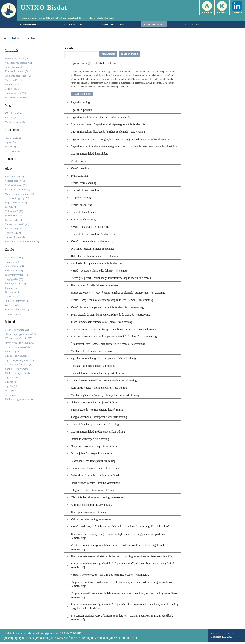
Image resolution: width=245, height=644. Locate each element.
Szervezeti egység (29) (17, 198)
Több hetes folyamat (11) (18, 369)
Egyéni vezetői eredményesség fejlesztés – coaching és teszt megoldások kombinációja (120, 139)
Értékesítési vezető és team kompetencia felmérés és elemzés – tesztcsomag (114, 329)
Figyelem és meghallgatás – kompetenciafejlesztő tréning (103, 358)
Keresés (69, 48)
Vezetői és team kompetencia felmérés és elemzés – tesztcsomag (107, 307)
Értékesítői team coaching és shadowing (93, 234)
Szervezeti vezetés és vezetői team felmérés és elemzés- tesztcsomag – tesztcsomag (118, 293)
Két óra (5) (11, 395)
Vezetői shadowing (81, 205)
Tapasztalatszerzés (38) (17, 275)
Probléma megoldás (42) (18, 76)
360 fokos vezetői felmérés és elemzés (93, 249)
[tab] (123, 63)
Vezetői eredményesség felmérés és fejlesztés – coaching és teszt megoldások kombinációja (123, 527)
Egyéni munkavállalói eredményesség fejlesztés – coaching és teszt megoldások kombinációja (124, 146)
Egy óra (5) (11, 386)
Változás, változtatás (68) (18, 63)
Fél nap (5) (11, 390)
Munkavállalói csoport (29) (19, 194)
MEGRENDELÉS (154, 24)
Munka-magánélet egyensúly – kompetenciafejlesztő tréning (105, 395)
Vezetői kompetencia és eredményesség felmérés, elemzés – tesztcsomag (112, 300)
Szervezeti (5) (12, 151)
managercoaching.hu (41, 638)
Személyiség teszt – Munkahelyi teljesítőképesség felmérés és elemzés (111, 278)
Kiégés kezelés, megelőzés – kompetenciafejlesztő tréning (104, 380)
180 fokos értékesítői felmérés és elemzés (94, 256)
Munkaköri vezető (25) (17, 224)
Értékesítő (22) (13, 233)
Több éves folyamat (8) (17, 373)
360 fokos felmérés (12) (18, 301)
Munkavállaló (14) (15, 237)
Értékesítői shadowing (83, 212)
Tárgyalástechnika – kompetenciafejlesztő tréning (99, 417)
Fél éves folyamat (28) (17, 330)
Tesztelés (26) (12, 292)
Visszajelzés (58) (14, 271)
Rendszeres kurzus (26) (17, 347)
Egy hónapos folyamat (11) (19, 360)
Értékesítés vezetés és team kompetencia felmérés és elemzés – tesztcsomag (114, 337)
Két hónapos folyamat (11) (19, 364)
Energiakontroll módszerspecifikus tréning (95, 468)
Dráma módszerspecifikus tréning (90, 439)
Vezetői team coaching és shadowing (92, 241)
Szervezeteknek (88, 18)
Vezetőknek (73, 18)
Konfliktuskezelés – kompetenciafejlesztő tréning (99, 388)
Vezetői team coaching (84, 183)
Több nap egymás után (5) (19, 399)
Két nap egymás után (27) (19, 338)
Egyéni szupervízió (82, 110)
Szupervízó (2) (13, 314)
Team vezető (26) (14, 220)
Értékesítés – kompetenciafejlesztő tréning (95, 424)
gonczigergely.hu (14, 638)
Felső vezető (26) (14, 215)
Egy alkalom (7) (14, 378)
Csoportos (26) (13, 138)
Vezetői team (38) (14, 177)
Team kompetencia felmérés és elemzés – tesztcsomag (101, 322)
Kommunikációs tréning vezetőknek (91, 505)
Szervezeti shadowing (83, 219)
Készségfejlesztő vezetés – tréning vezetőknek (97, 497)
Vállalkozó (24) (13, 229)
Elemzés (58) (12, 262)
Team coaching (79, 176)
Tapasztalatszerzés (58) (17, 71)
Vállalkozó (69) (13, 113)
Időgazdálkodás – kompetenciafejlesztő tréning (97, 373)
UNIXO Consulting (224, 634)
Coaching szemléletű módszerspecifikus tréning (98, 432)
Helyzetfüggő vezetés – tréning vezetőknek (95, 483)
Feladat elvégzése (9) (16, 97)
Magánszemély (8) (15, 122)
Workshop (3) (12, 305)
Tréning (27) (12, 288)
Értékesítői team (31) (16, 185)
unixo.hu (133, 638)
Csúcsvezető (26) (14, 211)
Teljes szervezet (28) (16, 203)
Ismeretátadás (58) (15, 266)
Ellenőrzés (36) (13, 84)
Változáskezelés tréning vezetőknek (91, 519)
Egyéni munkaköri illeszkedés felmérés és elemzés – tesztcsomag (108, 132)
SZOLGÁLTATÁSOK (115, 24)
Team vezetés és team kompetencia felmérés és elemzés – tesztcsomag (111, 315)
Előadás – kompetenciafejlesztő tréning (93, 366)
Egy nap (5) (11, 382)
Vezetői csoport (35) (16, 181)
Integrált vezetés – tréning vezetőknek (92, 490)
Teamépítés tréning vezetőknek (88, 512)
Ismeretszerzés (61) (15, 67)
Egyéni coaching (80, 102)
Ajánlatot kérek (83, 94)
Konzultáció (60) (14, 257)
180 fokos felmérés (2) (17, 310)
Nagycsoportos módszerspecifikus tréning (94, 446)
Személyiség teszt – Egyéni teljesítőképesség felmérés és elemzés (108, 124)
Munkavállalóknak (106, 18)
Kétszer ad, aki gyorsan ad (33, 18)
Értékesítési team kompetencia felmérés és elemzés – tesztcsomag (108, 344)
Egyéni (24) (11, 142)
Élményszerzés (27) (15, 283)
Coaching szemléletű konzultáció (90, 154)
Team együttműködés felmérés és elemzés (95, 285)
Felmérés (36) (12, 89)
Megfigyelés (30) (14, 279)
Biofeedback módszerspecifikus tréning (93, 461)
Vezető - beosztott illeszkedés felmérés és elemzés (99, 271)
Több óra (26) (12, 351)
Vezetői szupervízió (82, 161)
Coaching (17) (13, 297)
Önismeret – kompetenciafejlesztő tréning (94, 402)
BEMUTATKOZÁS (31, 24)
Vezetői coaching (80, 168)
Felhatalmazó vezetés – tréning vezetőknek (95, 475)
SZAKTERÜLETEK (73, 24)
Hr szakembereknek (57, 18)
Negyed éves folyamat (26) (19, 343)
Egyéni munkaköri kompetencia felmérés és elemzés (100, 117)
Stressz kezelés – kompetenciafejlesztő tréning (97, 410)
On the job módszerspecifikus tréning (92, 453)
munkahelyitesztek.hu (111, 638)
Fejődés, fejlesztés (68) (17, 58)
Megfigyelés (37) (14, 80)
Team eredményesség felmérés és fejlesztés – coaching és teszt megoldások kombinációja (122, 556)
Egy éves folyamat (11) (17, 356)
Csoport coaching (81, 198)
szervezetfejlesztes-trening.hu (75, 638)
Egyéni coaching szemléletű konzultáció (94, 63)
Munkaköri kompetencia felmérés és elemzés (96, 263)
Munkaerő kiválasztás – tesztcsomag (91, 351)
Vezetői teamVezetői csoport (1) (22, 242)
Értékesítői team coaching (85, 190)
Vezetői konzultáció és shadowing (90, 227)
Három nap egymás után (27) (20, 334)
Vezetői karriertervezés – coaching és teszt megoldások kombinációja (110, 575)
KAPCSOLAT (193, 24)
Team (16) (10, 147)
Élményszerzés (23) (15, 93)
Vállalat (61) (12, 118)
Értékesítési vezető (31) (18, 189)
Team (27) (10, 207)
